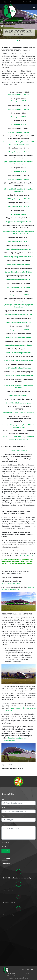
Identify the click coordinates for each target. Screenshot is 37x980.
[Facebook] (2, 2)
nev (3, 799)
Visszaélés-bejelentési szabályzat (18, 976)
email (3, 808)
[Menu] (34, 7)
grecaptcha (5, 842)
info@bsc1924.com (29, 2)
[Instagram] (10, 2)
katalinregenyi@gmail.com (11, 583)
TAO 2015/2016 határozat (18, 451)
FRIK (27, 974)
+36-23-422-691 (8, 890)
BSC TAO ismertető (27, 555)
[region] (18, 782)
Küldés (4, 847)
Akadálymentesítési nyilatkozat (18, 978)
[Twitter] (5, 2)
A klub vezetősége (9, 915)
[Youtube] (8, 2)
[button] (2, 19)
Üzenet (4, 824)
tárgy (3, 816)
